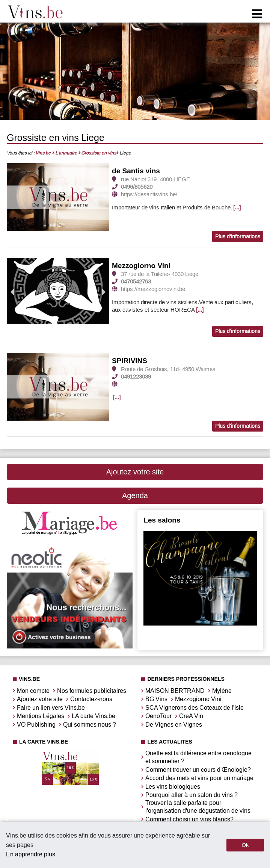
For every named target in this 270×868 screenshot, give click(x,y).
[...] (237, 208)
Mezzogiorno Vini (141, 266)
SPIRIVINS (130, 361)
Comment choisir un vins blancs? (189, 819)
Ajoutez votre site (135, 472)
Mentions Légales (41, 716)
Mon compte (33, 691)
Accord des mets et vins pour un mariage (199, 778)
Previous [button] (13, 292)
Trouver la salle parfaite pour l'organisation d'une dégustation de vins (198, 807)
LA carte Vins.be (94, 716)
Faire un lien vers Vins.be (51, 708)
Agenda (135, 495)
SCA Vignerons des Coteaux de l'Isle (195, 708)
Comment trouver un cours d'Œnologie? (198, 770)
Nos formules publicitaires (92, 691)
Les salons (162, 520)
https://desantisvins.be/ (149, 194)
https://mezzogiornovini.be (153, 289)
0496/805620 (137, 187)
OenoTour (158, 716)
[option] (58, 198)
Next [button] (103, 292)
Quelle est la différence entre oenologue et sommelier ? (198, 757)
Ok (245, 845)
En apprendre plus (31, 854)
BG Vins (156, 699)
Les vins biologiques (173, 787)
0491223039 (136, 377)
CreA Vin (191, 716)
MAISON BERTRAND (175, 691)
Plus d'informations (238, 237)
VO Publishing (36, 725)
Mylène (222, 691)
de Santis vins (136, 171)
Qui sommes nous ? (90, 725)
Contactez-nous (91, 699)
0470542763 (136, 282)
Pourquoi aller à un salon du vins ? (192, 795)
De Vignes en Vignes (174, 725)
